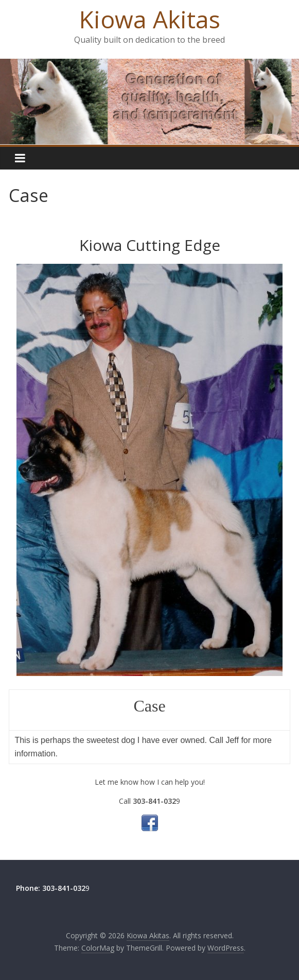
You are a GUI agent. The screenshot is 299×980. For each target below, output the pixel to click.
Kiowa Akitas (150, 19)
